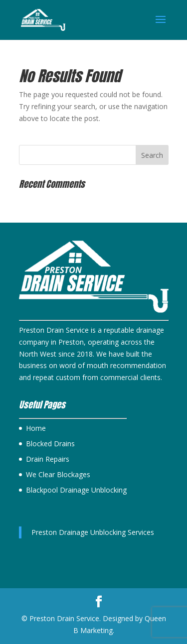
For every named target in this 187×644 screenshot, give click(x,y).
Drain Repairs (48, 459)
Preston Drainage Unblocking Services (93, 532)
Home (36, 428)
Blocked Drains (50, 444)
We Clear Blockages (58, 474)
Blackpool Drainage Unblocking (76, 490)
